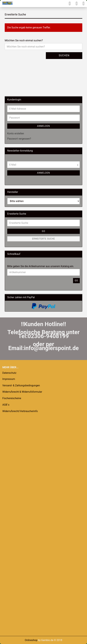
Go (43, 231)
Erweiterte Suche (43, 239)
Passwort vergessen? (19, 139)
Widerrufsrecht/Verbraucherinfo (20, 411)
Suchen (64, 55)
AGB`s (6, 405)
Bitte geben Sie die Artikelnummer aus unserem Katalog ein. (41, 266)
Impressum (9, 379)
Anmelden (43, 126)
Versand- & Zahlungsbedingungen (21, 385)
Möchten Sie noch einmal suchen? (24, 40)
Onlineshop (31, 640)
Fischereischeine (12, 398)
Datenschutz (9, 373)
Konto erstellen (16, 133)
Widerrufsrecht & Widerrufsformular (22, 392)
